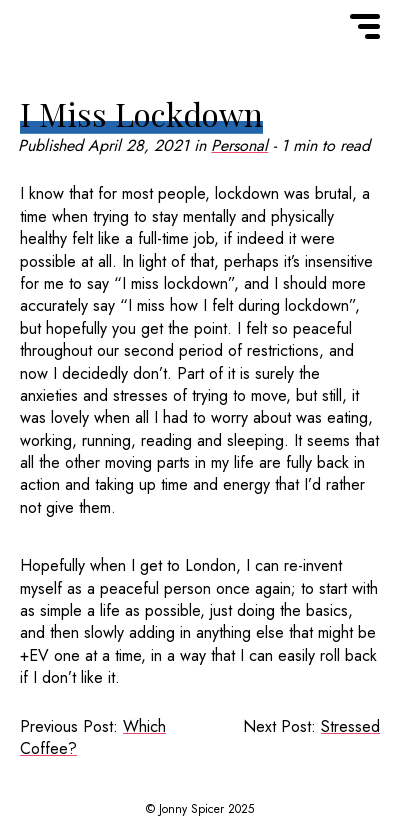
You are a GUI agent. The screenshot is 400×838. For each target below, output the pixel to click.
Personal (239, 145)
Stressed (350, 726)
